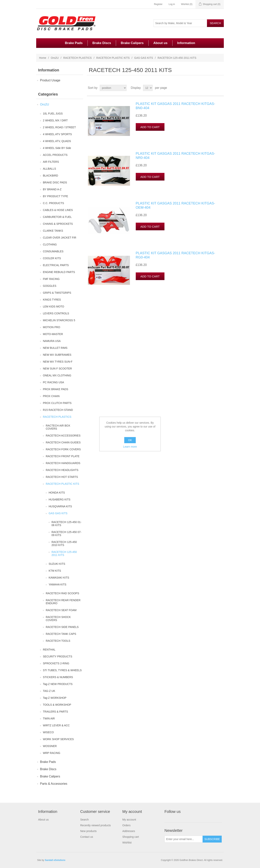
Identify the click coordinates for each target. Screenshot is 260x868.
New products (88, 831)
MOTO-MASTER (53, 334)
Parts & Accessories (54, 784)
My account (129, 820)
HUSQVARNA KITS (60, 506)
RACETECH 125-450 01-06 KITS (66, 524)
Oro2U (55, 58)
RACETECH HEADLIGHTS (62, 470)
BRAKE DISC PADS (55, 182)
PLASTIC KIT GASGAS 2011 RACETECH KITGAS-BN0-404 (175, 106)
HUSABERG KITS (60, 499)
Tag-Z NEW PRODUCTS (58, 684)
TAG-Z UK (49, 691)
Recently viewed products (96, 825)
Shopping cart (131, 837)
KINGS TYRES (52, 300)
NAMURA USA (52, 341)
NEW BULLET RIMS (55, 348)
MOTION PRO (52, 327)
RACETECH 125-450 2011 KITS (64, 553)
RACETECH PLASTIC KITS (113, 58)
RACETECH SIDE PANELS (62, 627)
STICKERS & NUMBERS (58, 677)
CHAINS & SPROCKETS (58, 224)
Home (43, 58)
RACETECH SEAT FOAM (61, 610)
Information (186, 43)
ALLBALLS (49, 169)
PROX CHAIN (51, 396)
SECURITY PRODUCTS (58, 656)
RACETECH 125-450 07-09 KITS (66, 534)
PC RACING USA (53, 382)
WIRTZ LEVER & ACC (56, 725)
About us (160, 43)
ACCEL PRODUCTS (55, 155)
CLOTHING (50, 244)
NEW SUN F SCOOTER (57, 369)
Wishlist (127, 843)
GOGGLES (50, 286)
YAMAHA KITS (57, 584)
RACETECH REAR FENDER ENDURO (63, 602)
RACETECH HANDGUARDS (63, 463)
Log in (172, 4)
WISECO (48, 732)
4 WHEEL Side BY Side (57, 148)
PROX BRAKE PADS (56, 389)
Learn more (130, 447)
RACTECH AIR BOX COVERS (58, 427)
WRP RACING (52, 753)
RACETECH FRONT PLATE (63, 456)
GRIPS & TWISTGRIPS (57, 293)
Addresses (129, 831)
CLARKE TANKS (53, 231)
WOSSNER (50, 746)
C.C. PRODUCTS (53, 203)
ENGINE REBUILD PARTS (59, 272)
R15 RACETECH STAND (58, 410)
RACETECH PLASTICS (77, 58)
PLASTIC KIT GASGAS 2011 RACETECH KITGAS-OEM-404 (175, 205)
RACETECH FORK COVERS (63, 449)
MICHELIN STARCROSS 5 (59, 320)
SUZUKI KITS (57, 564)
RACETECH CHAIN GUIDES (63, 442)
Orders (126, 825)
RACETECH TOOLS (58, 641)
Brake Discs (102, 43)
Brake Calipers (132, 43)
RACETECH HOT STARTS (62, 477)
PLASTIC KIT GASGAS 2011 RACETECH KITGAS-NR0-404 (175, 156)
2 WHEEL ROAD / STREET (59, 127)
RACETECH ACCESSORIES (63, 436)
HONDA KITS (57, 493)
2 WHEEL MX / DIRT (55, 120)
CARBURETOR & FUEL (57, 217)
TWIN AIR (49, 718)
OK (130, 440)
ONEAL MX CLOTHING (57, 375)
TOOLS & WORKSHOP (57, 705)
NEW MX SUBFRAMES (57, 355)
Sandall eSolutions (55, 860)
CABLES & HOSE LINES (58, 210)
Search (84, 820)
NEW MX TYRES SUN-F (58, 362)
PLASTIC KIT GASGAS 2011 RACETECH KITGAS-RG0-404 (175, 255)
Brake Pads (74, 43)
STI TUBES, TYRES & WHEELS (62, 670)
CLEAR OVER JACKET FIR (60, 238)
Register (158, 4)
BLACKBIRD (50, 176)
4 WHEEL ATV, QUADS (57, 141)
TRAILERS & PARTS (55, 712)
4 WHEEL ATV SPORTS (57, 134)
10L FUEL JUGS (53, 114)
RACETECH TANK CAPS (61, 634)
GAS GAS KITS (144, 58)
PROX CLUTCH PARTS (57, 403)
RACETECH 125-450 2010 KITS (64, 544)
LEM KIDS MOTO (54, 306)
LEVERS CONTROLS (56, 313)
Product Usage (50, 80)
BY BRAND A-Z (52, 189)
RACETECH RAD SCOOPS (62, 593)
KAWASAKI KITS (59, 578)
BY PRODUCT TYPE (55, 196)
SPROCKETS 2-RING (56, 663)
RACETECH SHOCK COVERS (58, 619)
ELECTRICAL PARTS (56, 265)
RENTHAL (49, 650)
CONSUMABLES (53, 251)
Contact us (87, 837)
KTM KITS (55, 571)
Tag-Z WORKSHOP (55, 698)
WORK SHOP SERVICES (58, 739)
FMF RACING (51, 279)
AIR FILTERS (51, 162)
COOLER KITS (52, 258)
